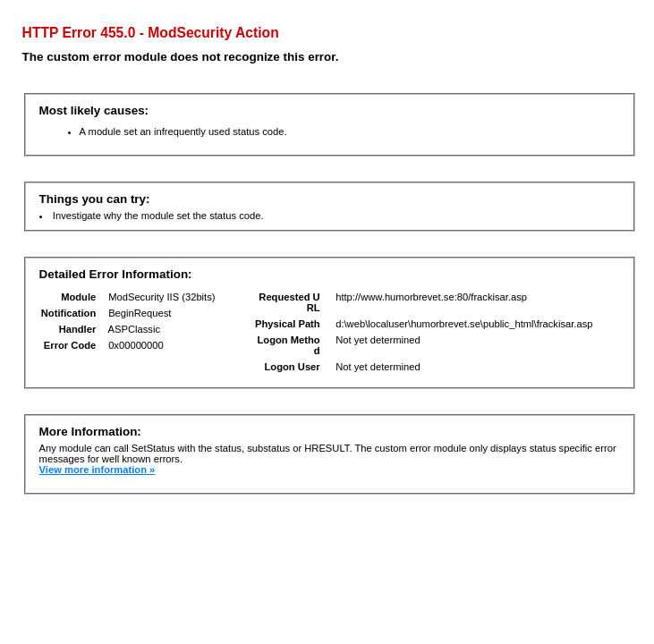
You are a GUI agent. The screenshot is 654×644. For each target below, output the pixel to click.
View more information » (98, 470)
